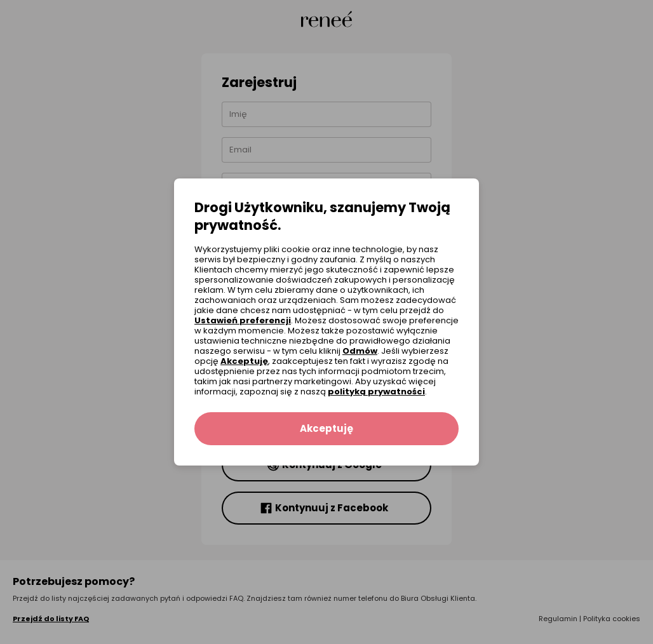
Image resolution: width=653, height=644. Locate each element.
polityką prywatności (376, 392)
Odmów (360, 351)
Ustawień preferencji (243, 320)
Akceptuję (244, 361)
